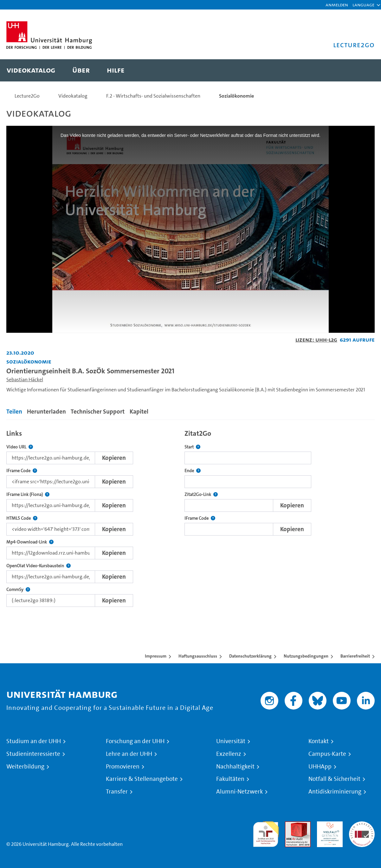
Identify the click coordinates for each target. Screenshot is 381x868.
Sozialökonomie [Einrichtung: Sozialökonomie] (29, 361)
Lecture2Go (27, 96)
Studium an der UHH (34, 741)
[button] (363, 5)
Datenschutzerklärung (250, 656)
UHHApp (320, 767)
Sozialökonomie (236, 96)
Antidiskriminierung (335, 792)
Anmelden (337, 5)
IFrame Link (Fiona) (28, 495)
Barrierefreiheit (355, 656)
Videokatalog (73, 96)
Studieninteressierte (33, 754)
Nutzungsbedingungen (306, 656)
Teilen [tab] (14, 411)
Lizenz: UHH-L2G (316, 340)
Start (192, 447)
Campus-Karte (327, 754)
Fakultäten (230, 779)
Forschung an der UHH (135, 741)
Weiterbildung (25, 767)
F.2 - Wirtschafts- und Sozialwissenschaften (153, 96)
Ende (193, 471)
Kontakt (319, 741)
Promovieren (123, 767)
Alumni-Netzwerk (239, 792)
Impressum (156, 656)
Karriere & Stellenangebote (142, 779)
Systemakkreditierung (362, 825)
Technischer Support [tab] (98, 411)
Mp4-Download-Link (30, 542)
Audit (291, 825)
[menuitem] (31, 70)
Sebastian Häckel (25, 379)
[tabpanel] (190, 516)
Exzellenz (229, 754)
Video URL (20, 447)
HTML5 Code (22, 518)
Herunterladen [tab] (46, 411)
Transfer (117, 792)
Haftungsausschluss (198, 656)
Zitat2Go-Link (201, 495)
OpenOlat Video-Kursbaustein (39, 566)
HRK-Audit (328, 825)
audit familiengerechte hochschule (266, 833)
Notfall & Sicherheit (334, 779)
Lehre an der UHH (129, 754)
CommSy (18, 590)
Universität (231, 741)
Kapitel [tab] (139, 411)
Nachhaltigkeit (235, 767)
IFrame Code (22, 471)
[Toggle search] (364, 70)
